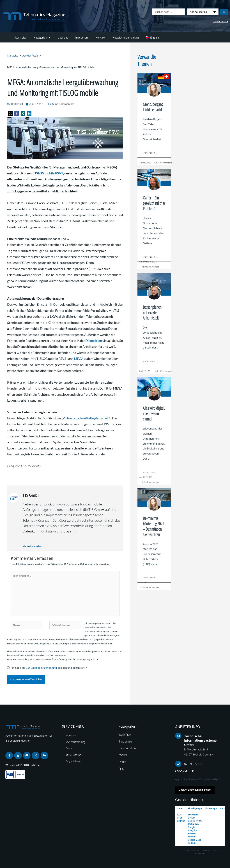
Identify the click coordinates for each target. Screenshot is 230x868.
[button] (10, 113)
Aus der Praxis (30, 56)
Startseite (20, 37)
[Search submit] (224, 12)
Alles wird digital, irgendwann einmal (154, 413)
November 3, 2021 (148, 262)
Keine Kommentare (163, 163)
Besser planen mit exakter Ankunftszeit (152, 312)
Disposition (94, 341)
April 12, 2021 (146, 477)
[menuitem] (152, 37)
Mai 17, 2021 (145, 371)
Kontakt (100, 37)
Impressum (82, 37)
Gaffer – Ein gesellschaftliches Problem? (154, 203)
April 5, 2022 (145, 163)
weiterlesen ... (150, 153)
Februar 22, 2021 (147, 582)
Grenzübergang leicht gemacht (153, 107)
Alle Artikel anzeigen (32, 546)
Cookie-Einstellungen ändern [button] (195, 790)
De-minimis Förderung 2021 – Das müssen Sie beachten (153, 526)
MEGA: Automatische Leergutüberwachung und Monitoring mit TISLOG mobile (63, 87)
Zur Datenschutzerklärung (42, 668)
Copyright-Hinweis (73, 761)
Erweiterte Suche (220, 21)
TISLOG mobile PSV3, (48, 173)
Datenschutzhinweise (75, 755)
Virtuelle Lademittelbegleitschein (86, 418)
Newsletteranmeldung (126, 37)
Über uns (63, 37)
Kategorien (42, 38)
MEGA (79, 359)
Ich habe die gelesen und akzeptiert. (47, 668)
